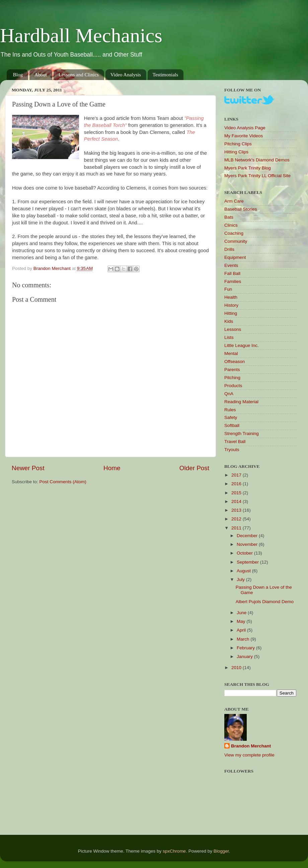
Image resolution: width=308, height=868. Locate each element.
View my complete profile (249, 755)
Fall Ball (232, 273)
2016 (237, 484)
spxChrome (174, 851)
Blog (18, 75)
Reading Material (241, 402)
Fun (228, 289)
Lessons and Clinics (79, 75)
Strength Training (242, 433)
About (41, 75)
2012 (237, 519)
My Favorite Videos (244, 136)
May (242, 621)
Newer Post (28, 468)
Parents (232, 370)
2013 (237, 510)
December (248, 536)
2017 (237, 475)
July (241, 580)
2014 (237, 501)
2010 (237, 668)
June (242, 613)
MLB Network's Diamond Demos (257, 160)
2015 (237, 493)
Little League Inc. (242, 345)
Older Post (194, 468)
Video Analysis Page (245, 128)
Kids (229, 321)
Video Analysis (126, 75)
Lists (229, 337)
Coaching (234, 233)
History (231, 305)
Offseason (235, 361)
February (246, 648)
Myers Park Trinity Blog (248, 168)
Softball (232, 425)
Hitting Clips (236, 152)
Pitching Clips (238, 144)
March (244, 639)
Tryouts (232, 450)
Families (233, 281)
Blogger (221, 851)
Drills (229, 249)
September (248, 562)
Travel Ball (235, 442)
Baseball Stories (241, 209)
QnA (229, 394)
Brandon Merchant (251, 746)
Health (231, 297)
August (244, 571)
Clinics (231, 225)
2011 (237, 528)
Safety (231, 417)
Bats (229, 217)
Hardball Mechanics (81, 35)
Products (233, 386)
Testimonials (165, 75)
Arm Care (234, 201)
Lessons (233, 329)
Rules (230, 410)
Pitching (232, 378)
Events (231, 265)
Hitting (231, 313)
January (245, 657)
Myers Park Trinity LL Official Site (257, 176)
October (245, 553)
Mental (231, 353)
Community (236, 241)
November (248, 544)
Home (112, 468)
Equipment (235, 257)
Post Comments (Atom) (63, 482)
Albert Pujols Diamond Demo (265, 602)
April (242, 630)
